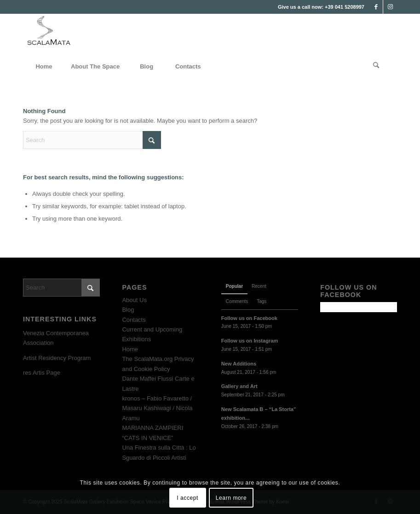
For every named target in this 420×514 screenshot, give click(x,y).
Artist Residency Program (57, 358)
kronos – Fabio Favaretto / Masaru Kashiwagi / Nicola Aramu (157, 408)
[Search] (376, 67)
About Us (134, 300)
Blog (128, 310)
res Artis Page (42, 373)
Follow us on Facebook (249, 318)
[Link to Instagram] (390, 7)
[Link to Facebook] (376, 7)
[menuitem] (44, 67)
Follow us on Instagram (250, 341)
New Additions (239, 364)
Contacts (134, 320)
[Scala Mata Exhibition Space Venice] (49, 34)
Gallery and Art (239, 386)
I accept (187, 498)
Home (130, 349)
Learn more (231, 498)
